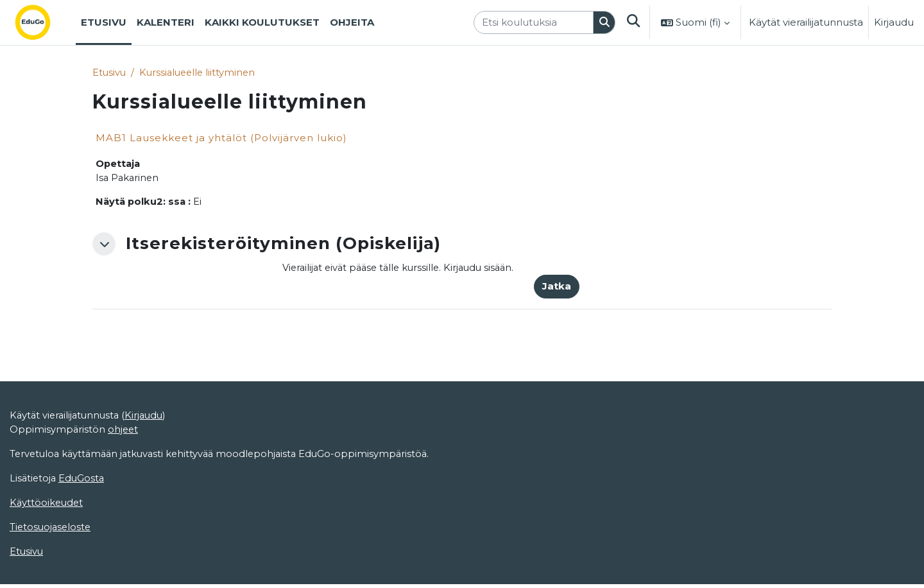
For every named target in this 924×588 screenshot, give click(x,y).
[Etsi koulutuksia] (533, 23)
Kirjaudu (894, 22)
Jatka (557, 288)
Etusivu (110, 72)
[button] (633, 22)
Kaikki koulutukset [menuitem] (262, 22)
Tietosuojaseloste (52, 575)
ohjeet (124, 476)
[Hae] (604, 23)
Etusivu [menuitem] (104, 22)
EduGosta (84, 525)
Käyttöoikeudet (47, 550)
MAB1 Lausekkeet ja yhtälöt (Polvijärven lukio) (221, 138)
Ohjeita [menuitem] (352, 22)
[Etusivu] (43, 22)
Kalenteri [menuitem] (166, 22)
